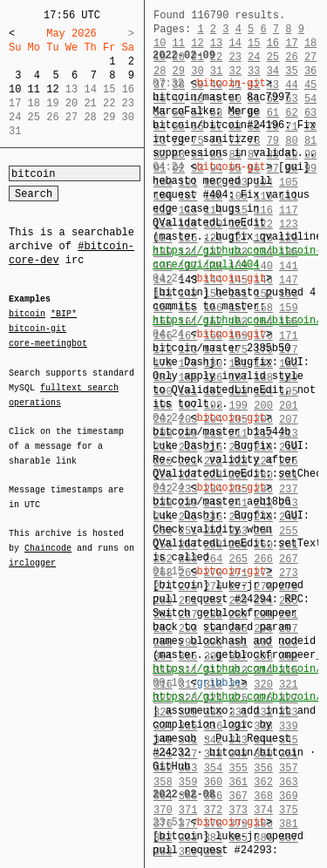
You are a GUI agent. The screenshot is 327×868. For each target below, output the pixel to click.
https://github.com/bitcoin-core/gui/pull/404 (237, 258)
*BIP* (64, 315)
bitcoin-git (37, 329)
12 (52, 89)
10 (15, 89)
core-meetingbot (48, 342)
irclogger (32, 552)
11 (34, 89)
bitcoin (27, 315)
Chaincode (48, 538)
